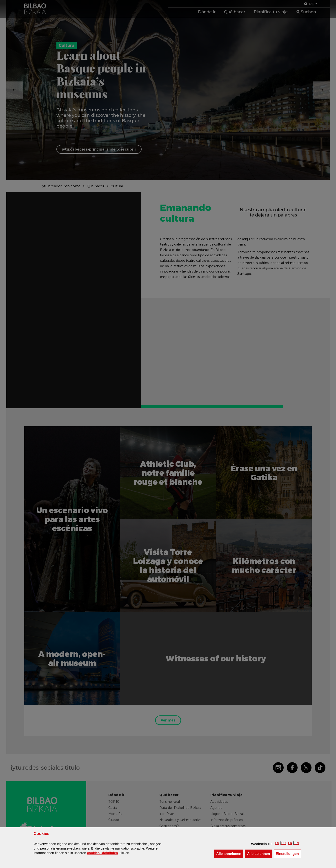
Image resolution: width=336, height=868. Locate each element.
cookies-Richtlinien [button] (102, 853)
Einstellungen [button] (288, 853)
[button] (277, 843)
